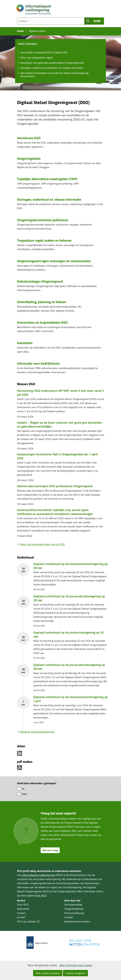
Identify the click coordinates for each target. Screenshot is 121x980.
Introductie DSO (29, 138)
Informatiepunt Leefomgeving (39, 875)
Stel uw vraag (50, 850)
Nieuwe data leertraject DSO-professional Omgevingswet (55, 486)
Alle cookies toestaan (48, 973)
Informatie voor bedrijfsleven (38, 363)
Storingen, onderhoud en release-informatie (49, 199)
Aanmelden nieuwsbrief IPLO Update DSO (44, 52)
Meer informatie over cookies (76, 965)
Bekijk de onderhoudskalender (36, 732)
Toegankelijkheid (74, 909)
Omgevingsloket (29, 158)
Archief (21, 917)
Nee (24, 794)
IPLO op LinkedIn (28, 922)
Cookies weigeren (75, 973)
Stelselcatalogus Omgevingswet (40, 281)
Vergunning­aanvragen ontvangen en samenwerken (54, 261)
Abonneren (23, 909)
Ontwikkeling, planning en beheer (42, 302)
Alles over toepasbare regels (37, 58)
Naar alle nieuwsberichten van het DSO (41, 544)
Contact (21, 913)
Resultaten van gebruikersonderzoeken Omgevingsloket (52, 63)
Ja (23, 789)
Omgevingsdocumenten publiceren (43, 220)
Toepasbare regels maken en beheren (44, 240)
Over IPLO (41, 895)
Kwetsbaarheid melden (77, 921)
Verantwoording (73, 905)
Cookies (69, 917)
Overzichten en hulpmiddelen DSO (42, 322)
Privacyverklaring (74, 913)
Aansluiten (25, 343)
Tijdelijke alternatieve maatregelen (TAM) (47, 179)
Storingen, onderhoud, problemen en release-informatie (52, 68)
